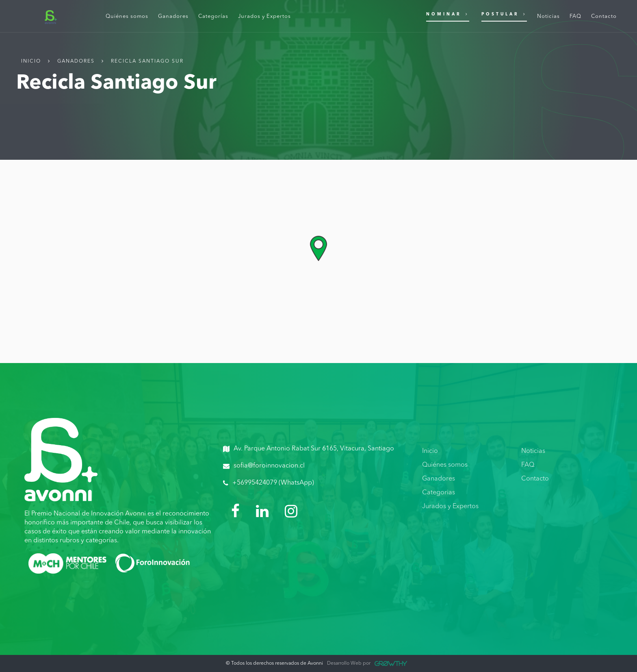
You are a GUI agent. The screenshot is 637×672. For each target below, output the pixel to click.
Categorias (439, 493)
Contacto (535, 479)
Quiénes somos (445, 465)
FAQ (528, 465)
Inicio (31, 61)
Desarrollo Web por (367, 663)
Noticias (533, 451)
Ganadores (76, 61)
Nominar (448, 14)
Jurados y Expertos (450, 507)
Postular (504, 14)
